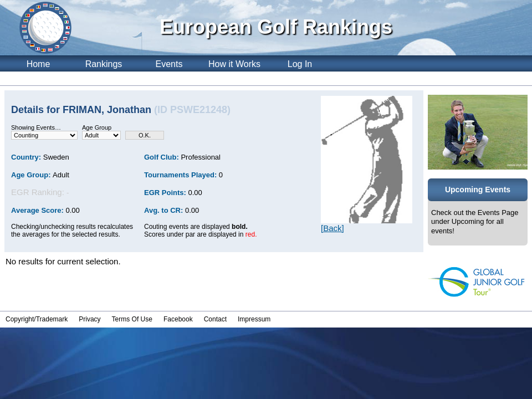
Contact (215, 319)
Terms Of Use (132, 319)
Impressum (254, 319)
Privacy (89, 319)
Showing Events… (36, 127)
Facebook (178, 319)
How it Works (234, 64)
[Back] (332, 228)
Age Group (97, 127)
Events (169, 64)
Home (39, 64)
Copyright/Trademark (37, 319)
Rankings (104, 64)
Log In (300, 64)
